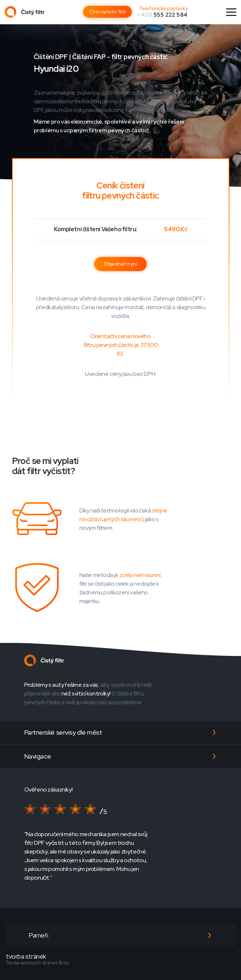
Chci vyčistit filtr (108, 12)
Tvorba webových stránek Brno (38, 963)
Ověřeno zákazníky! (49, 790)
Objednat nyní (120, 264)
